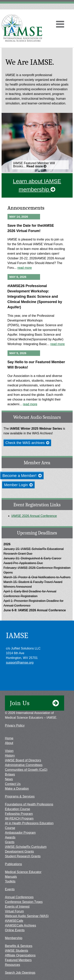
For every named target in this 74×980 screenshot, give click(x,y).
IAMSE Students (16, 951)
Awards (10, 837)
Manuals (11, 877)
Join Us (35, 703)
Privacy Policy (15, 725)
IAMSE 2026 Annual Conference (34, 516)
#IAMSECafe (14, 921)
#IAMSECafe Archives (20, 925)
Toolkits (10, 881)
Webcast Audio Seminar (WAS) (27, 916)
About (9, 743)
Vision (9, 751)
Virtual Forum (14, 911)
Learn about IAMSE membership (37, 185)
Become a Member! (22, 475)
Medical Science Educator (23, 872)
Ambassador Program (20, 833)
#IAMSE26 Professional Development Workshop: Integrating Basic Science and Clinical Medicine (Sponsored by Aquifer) (35, 297)
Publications (13, 864)
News (9, 779)
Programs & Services (20, 796)
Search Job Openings (20, 973)
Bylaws (10, 774)
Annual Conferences (19, 897)
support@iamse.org (20, 663)
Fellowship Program (19, 814)
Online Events (15, 930)
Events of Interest (17, 907)
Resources (12, 965)
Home (9, 738)
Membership (14, 938)
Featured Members (18, 960)
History (10, 756)
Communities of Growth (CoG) (26, 770)
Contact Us (13, 784)
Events (10, 889)
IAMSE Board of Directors (23, 760)
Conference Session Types (24, 902)
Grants (10, 842)
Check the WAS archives (27, 443)
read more (25, 268)
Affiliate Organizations (20, 955)
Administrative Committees (24, 765)
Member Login (19, 485)
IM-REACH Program (19, 818)
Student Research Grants (23, 856)
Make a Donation (17, 789)
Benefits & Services (19, 946)
